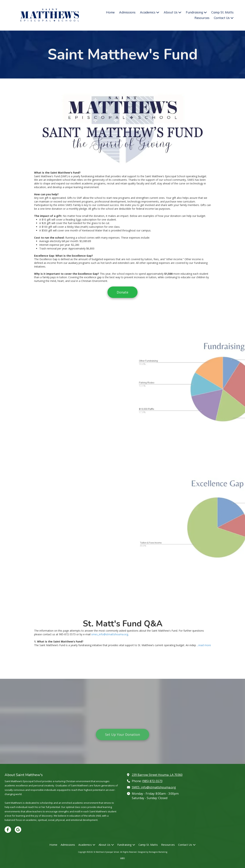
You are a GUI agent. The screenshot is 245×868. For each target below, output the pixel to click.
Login (122, 858)
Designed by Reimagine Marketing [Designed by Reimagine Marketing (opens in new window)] (152, 852)
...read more (204, 645)
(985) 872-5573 (152, 781)
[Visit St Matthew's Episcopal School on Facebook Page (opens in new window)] (8, 830)
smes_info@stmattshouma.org (110, 634)
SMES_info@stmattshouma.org (154, 787)
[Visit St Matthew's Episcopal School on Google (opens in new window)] (18, 830)
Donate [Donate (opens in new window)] (122, 292)
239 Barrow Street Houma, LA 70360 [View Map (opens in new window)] (157, 775)
